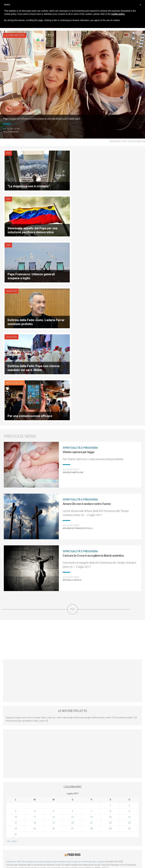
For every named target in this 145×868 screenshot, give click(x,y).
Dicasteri (82, 199)
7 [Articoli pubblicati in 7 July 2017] (91, 673)
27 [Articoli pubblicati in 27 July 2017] (72, 691)
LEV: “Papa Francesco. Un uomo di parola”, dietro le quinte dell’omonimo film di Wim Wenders (51, 735)
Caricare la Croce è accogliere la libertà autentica (93, 418)
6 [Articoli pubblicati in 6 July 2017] (72, 673)
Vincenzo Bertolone (73, 335)
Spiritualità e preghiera (80, 310)
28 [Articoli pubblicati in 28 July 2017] (91, 691)
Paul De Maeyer (11, 132)
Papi (8, 153)
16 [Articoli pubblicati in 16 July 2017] (129, 679)
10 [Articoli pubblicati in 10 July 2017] (16, 679)
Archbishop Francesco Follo (78, 390)
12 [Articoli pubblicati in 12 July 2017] (54, 679)
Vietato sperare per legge (78, 314)
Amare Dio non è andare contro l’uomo (87, 366)
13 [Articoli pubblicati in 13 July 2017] (72, 679)
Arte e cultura (85, 245)
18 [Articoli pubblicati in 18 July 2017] (35, 685)
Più (72, 471)
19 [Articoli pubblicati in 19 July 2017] (54, 685)
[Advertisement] (72, 502)
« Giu (8, 703)
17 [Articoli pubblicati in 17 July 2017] (16, 685)
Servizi (75, 828)
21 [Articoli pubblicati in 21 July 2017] (91, 685)
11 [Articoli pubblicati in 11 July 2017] (35, 679)
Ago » (15, 703)
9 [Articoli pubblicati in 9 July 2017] (129, 673)
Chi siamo (30, 828)
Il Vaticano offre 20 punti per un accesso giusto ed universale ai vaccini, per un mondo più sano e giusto (55, 724)
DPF (40, 828)
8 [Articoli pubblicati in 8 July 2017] (110, 673)
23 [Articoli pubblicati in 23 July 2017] (129, 685)
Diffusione (49, 828)
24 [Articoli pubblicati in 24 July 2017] (16, 691)
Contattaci (115, 828)
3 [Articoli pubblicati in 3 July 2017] (16, 673)
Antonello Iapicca (72, 442)
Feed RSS (74, 717)
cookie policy (118, 14)
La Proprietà (63, 828)
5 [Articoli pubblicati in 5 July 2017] (54, 673)
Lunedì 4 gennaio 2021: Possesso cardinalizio (28, 746)
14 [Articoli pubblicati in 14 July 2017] (91, 679)
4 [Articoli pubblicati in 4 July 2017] (35, 673)
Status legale (88, 828)
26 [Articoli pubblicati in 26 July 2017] (54, 691)
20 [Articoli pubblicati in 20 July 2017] (72, 685)
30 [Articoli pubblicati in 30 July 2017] (129, 691)
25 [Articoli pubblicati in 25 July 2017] (35, 691)
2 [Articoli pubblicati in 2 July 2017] (129, 668)
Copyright (102, 828)
